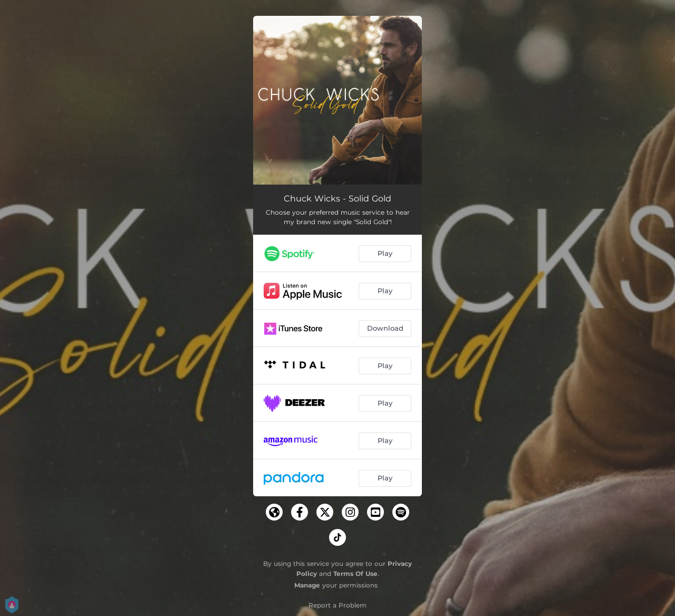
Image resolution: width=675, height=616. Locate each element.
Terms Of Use (355, 574)
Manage (307, 585)
